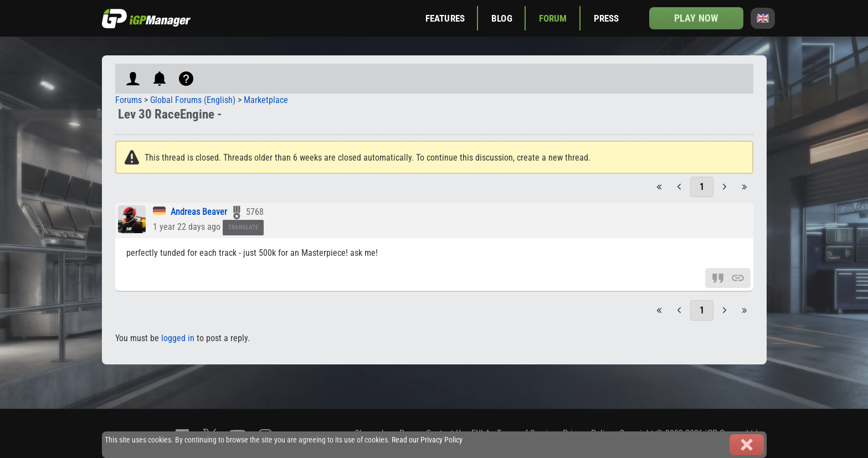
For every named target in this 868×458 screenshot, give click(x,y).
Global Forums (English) (193, 100)
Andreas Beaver (199, 212)
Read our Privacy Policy (427, 440)
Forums (129, 100)
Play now (696, 18)
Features (445, 18)
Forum (553, 18)
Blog (502, 18)
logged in (178, 338)
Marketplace (266, 100)
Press (607, 18)
